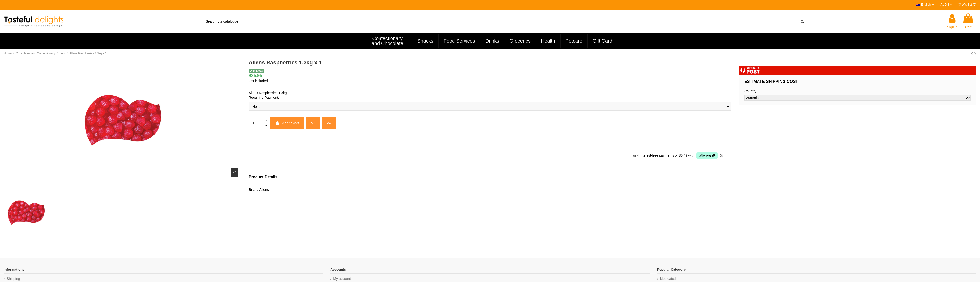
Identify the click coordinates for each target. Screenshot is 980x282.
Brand (254, 190)
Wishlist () (967, 5)
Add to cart (287, 123)
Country (750, 91)
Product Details (263, 177)
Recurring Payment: (264, 98)
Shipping (13, 279)
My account (342, 279)
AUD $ (946, 5)
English (925, 5)
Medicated (668, 279)
